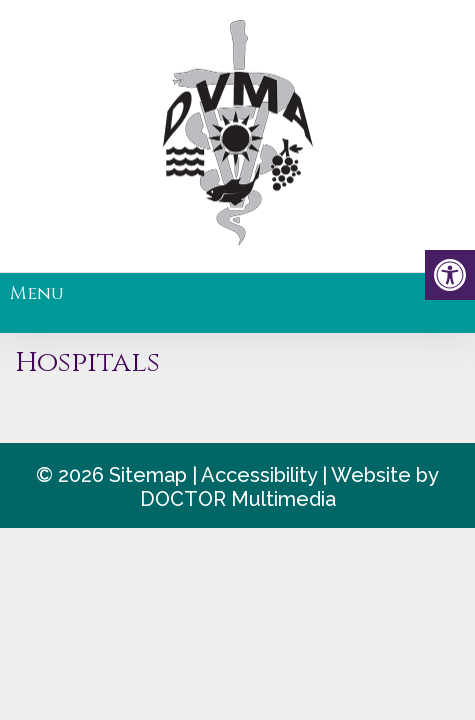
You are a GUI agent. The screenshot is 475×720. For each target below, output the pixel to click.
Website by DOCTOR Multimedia (290, 487)
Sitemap (148, 475)
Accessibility (259, 475)
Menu (37, 293)
